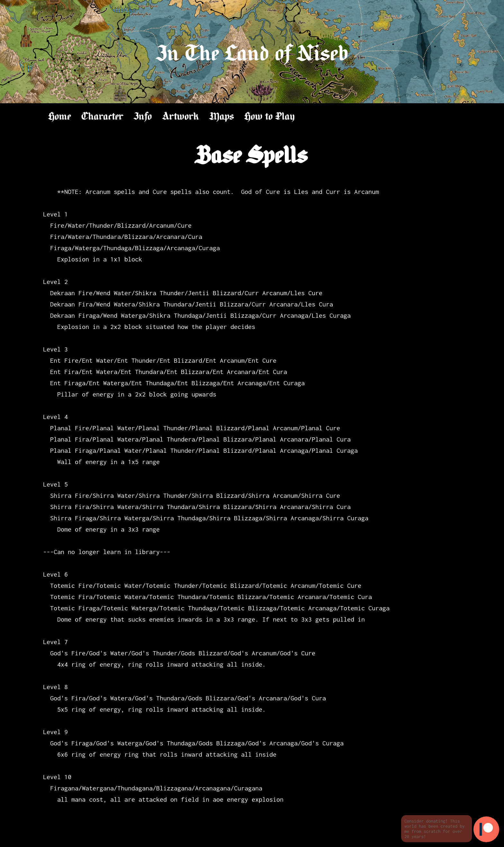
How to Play (270, 117)
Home (60, 117)
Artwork (181, 117)
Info (143, 117)
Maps (222, 117)
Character (102, 117)
